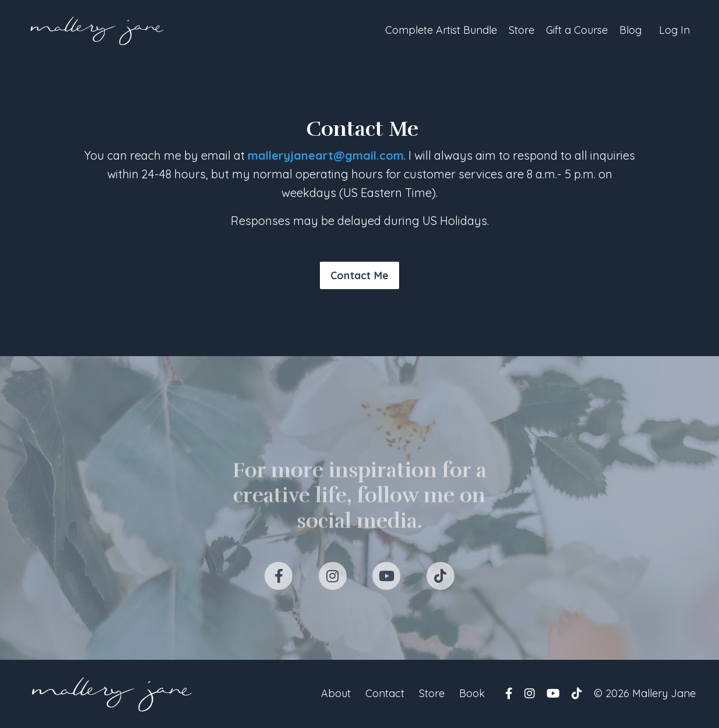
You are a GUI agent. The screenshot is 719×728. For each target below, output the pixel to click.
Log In (674, 30)
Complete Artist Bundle (441, 30)
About (336, 693)
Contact (385, 693)
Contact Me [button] (360, 275)
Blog (630, 30)
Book (472, 693)
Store (521, 30)
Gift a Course (577, 30)
